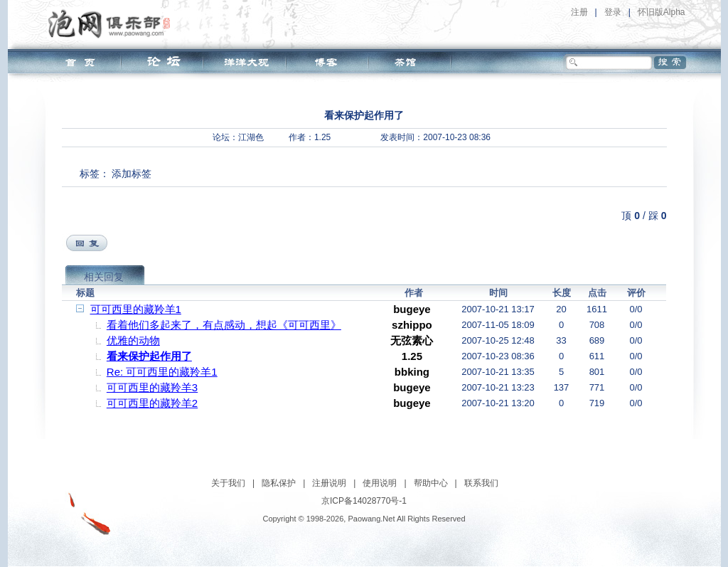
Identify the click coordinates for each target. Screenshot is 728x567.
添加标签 (132, 174)
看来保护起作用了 (149, 356)
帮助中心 (431, 483)
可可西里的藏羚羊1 (136, 309)
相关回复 (104, 277)
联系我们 (481, 483)
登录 (613, 12)
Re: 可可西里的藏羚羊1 (162, 372)
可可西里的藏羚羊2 (152, 403)
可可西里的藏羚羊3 (152, 387)
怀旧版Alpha (662, 12)
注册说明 (329, 483)
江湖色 (251, 137)
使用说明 (380, 483)
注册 (579, 12)
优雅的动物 (133, 340)
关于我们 (228, 483)
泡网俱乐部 (113, 23)
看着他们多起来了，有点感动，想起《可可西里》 (224, 325)
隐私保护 (279, 483)
